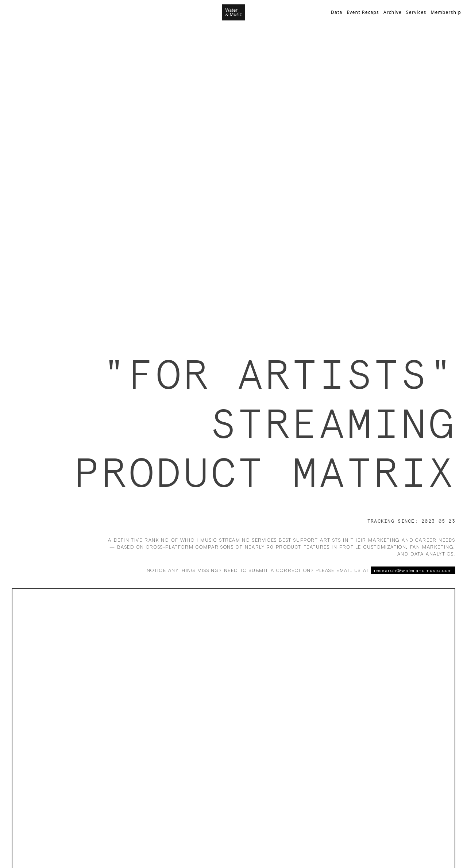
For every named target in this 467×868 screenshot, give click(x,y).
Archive (393, 12)
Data (337, 12)
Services (416, 12)
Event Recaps (363, 12)
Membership (446, 12)
